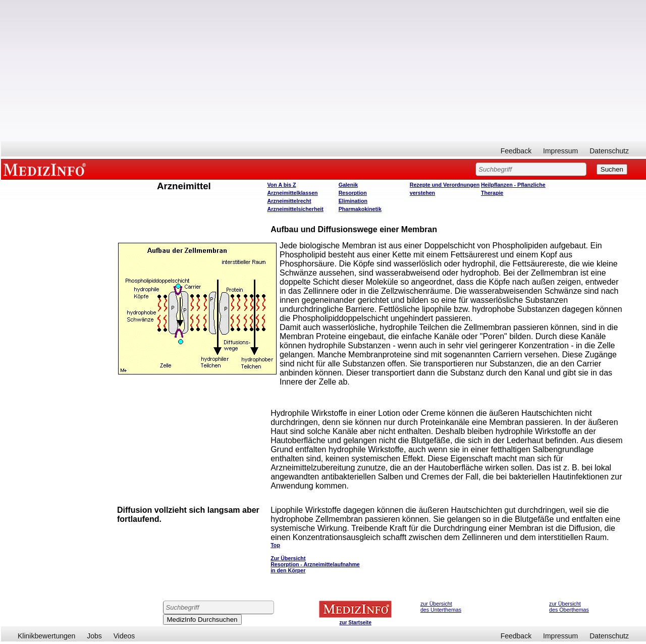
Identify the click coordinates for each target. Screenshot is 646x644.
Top (275, 545)
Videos (124, 636)
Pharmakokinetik (360, 209)
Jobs (94, 636)
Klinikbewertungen (46, 636)
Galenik (348, 185)
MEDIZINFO (46, 169)
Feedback (516, 151)
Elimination (353, 201)
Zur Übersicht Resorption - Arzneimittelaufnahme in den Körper (315, 564)
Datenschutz (609, 151)
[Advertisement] (324, 71)
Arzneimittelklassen (293, 193)
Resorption (353, 193)
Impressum (560, 151)
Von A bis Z (282, 185)
